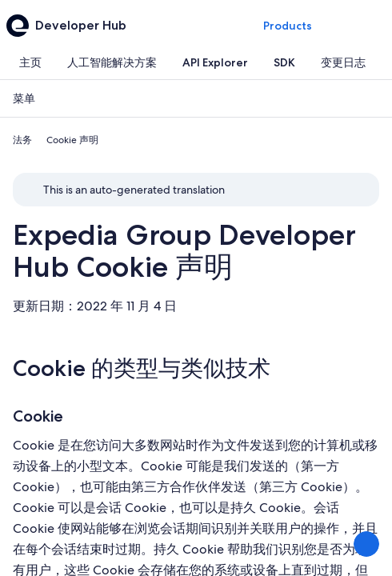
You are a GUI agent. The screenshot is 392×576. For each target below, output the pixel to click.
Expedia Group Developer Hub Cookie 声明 (184, 251)
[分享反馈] (366, 544)
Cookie (38, 416)
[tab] (30, 62)
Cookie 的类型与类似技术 (142, 368)
